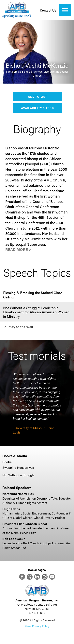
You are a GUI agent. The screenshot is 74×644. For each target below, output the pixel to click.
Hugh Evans (11, 509)
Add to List (37, 96)
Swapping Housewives (18, 467)
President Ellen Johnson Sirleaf (25, 524)
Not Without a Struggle (18, 475)
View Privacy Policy (37, 626)
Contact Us (48, 10)
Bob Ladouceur (14, 539)
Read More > (18, 249)
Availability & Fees (37, 108)
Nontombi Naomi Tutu (18, 494)
